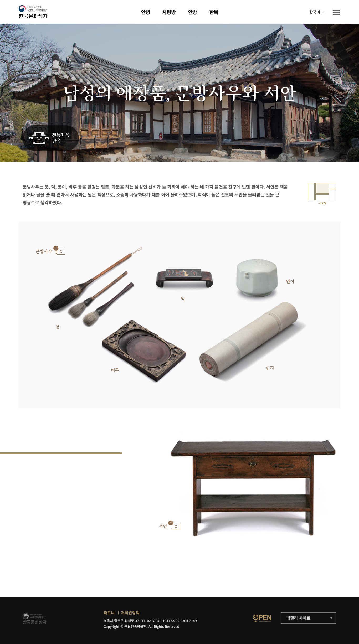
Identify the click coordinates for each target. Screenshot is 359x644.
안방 (192, 12)
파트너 (109, 613)
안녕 (145, 12)
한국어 (315, 12)
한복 (214, 12)
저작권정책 (130, 613)
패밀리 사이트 (298, 618)
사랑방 (169, 12)
